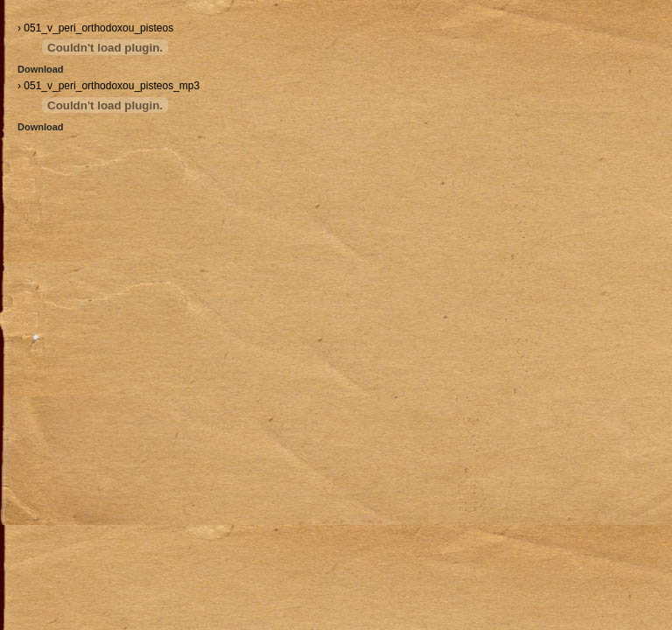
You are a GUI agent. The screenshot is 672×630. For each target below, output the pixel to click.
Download (41, 69)
